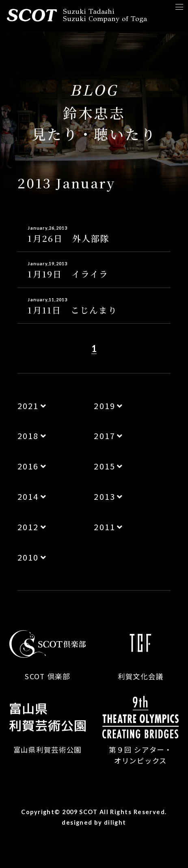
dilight (115, 822)
